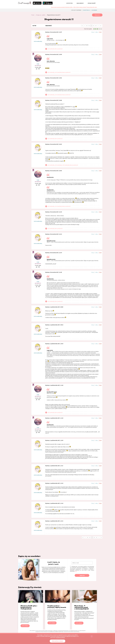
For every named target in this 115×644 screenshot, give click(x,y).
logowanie (94, 10)
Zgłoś (100, 32)
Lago (38, 64)
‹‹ (82, 26)
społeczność (92, 3)
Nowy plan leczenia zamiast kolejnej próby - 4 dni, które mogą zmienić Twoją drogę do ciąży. (74, 7)
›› (100, 26)
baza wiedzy (80, 3)
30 (89, 26)
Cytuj (92, 32)
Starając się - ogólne (41, 15)
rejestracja (86, 10)
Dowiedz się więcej (60, 637)
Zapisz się (82, 575)
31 (91, 26)
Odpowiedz (97, 15)
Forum (33, 15)
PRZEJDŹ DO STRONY (58, 641)
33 (96, 26)
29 (87, 26)
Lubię (96, 32)
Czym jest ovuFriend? (76, 10)
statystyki (69, 3)
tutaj (76, 571)
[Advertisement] (24, 33)
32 (94, 26)
